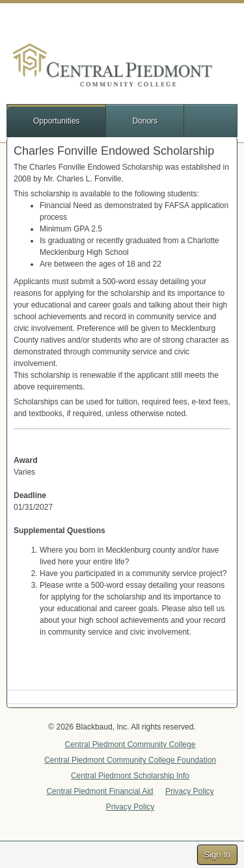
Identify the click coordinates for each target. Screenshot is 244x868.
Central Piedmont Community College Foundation (130, 760)
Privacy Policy (190, 791)
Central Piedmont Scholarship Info (130, 776)
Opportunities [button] (56, 121)
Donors (145, 121)
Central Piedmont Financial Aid (100, 791)
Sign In (217, 855)
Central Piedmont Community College (130, 744)
